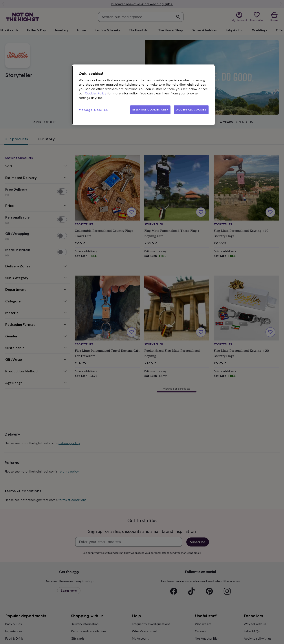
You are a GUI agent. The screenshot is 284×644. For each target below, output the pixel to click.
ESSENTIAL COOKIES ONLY (150, 110)
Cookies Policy (96, 93)
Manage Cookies (93, 110)
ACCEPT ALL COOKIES (191, 110)
